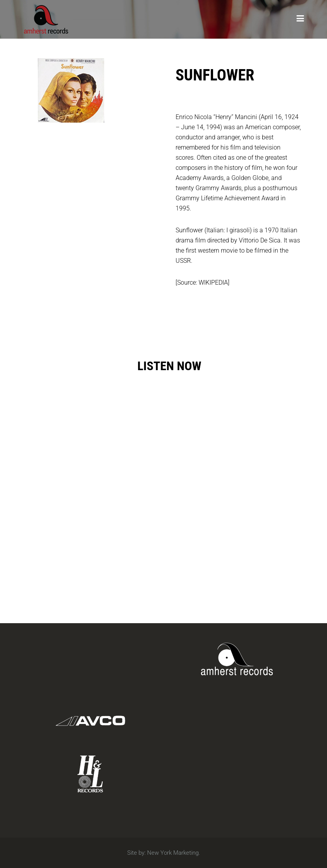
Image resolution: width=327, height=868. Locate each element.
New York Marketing (173, 853)
